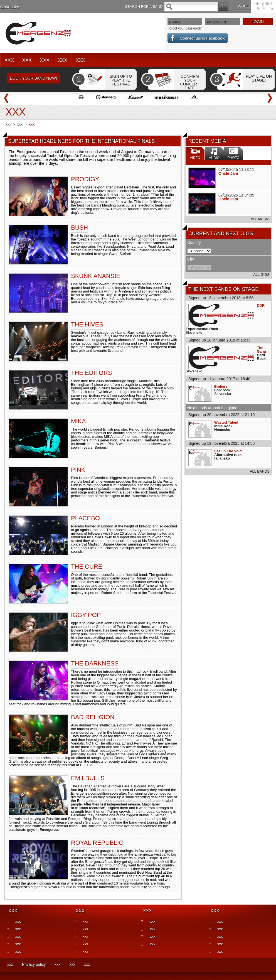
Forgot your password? (185, 28)
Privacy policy (34, 964)
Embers (221, 386)
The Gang (261, 350)
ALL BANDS (260, 471)
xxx (8, 124)
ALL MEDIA (260, 219)
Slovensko (10, 7)
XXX (9, 60)
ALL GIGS (261, 275)
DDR (261, 305)
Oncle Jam (228, 173)
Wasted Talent (226, 422)
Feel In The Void (228, 451)
